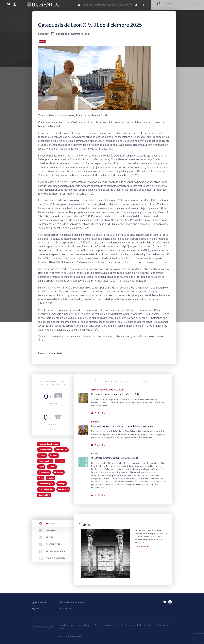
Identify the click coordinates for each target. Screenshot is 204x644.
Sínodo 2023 (44, 495)
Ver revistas (144, 547)
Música (51, 478)
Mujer (41, 467)
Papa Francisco (45, 461)
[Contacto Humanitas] (142, 5)
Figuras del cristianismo (49, 444)
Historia (52, 467)
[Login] (136, 5)
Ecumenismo (44, 472)
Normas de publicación (73, 602)
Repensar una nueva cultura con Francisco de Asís (115, 394)
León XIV (42, 42)
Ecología (62, 484)
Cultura (42, 455)
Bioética (54, 455)
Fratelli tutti (63, 489)
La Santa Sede (56, 353)
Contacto (66, 609)
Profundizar (100, 413)
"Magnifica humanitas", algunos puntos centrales (115, 458)
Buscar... (157, 1)
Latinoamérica (45, 450)
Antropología (61, 450)
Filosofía (60, 461)
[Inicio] (79, 5)
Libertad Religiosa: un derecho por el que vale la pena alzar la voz (122, 426)
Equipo (36, 609)
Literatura (59, 472)
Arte (41, 478)
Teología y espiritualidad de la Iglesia (108, 390)
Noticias (95, 422)
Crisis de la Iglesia (46, 489)
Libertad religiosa (46, 484)
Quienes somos (40, 602)
